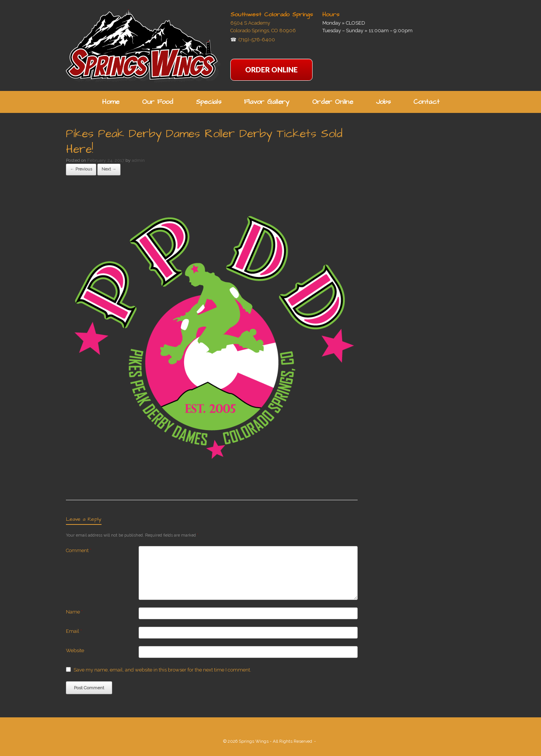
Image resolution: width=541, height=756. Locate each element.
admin (138, 160)
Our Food (158, 102)
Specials (209, 102)
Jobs (383, 102)
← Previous (81, 169)
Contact (426, 102)
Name (74, 612)
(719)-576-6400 (257, 40)
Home (111, 102)
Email (74, 631)
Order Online (333, 102)
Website (75, 650)
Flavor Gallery (267, 102)
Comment (79, 550)
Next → (109, 169)
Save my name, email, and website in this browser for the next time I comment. (162, 670)
